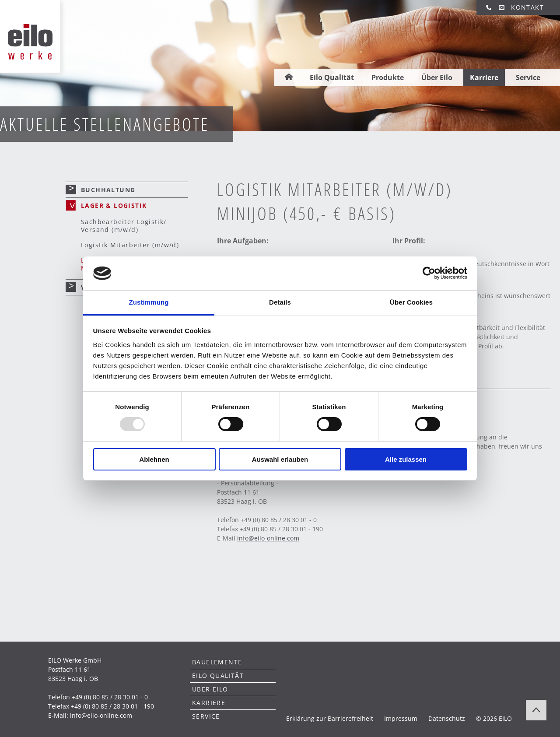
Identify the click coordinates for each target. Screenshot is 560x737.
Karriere (484, 64)
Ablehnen (154, 459)
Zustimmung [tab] (149, 302)
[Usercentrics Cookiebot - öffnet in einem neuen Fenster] (429, 273)
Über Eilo (437, 64)
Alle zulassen (406, 459)
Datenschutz (447, 718)
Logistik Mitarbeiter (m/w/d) (130, 245)
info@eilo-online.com (101, 715)
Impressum (401, 718)
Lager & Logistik (114, 205)
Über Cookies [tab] (411, 302)
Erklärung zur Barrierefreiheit (330, 718)
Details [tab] (280, 302)
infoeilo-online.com (268, 538)
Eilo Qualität (332, 64)
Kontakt (527, 7)
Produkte (388, 64)
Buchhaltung (108, 190)
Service (528, 64)
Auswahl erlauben (280, 459)
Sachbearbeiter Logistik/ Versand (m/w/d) (124, 226)
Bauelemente (217, 662)
